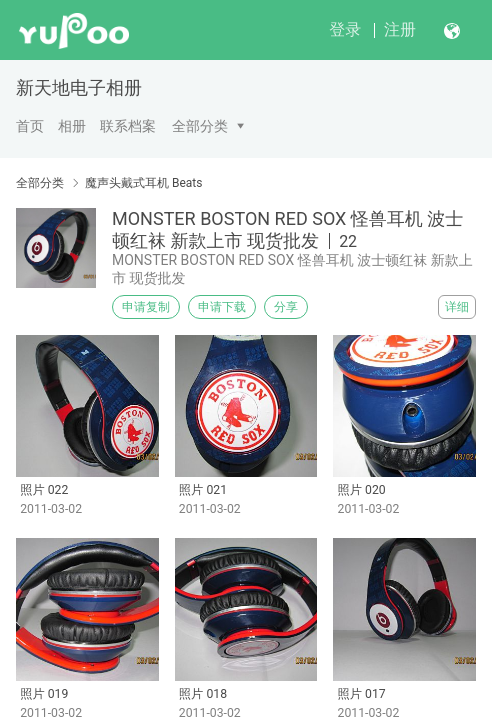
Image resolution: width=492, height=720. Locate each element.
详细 (457, 307)
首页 (30, 126)
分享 (286, 307)
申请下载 (222, 307)
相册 (72, 126)
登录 (345, 29)
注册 (400, 29)
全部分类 (200, 126)
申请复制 (146, 307)
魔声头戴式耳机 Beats (143, 183)
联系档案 (128, 126)
